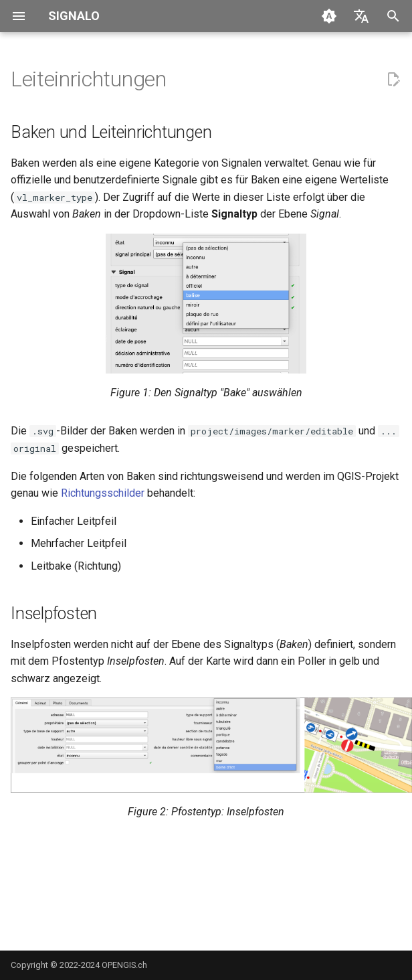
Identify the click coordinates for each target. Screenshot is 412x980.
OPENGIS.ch (124, 965)
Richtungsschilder (103, 493)
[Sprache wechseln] (361, 16)
